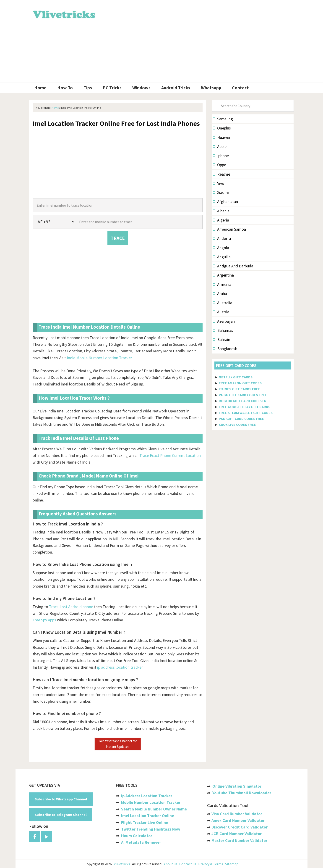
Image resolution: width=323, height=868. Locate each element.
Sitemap (232, 864)
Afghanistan (225, 202)
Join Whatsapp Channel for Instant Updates (118, 744)
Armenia (222, 284)
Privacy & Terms (211, 864)
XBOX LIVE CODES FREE (237, 425)
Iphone (221, 156)
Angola (221, 248)
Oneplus (222, 128)
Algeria (221, 220)
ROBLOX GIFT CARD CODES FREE (245, 401)
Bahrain (222, 339)
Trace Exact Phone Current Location (170, 455)
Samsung (223, 119)
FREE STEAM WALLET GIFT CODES (246, 413)
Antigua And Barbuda (233, 266)
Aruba (220, 294)
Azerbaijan (224, 321)
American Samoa (229, 229)
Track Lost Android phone (71, 607)
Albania (221, 211)
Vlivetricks (63, 14)
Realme (222, 174)
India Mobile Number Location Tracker (99, 358)
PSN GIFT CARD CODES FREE (241, 419)
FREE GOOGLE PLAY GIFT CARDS (245, 407)
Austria (221, 312)
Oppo (220, 165)
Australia (223, 303)
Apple (220, 146)
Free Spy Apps (44, 620)
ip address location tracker (120, 667)
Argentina (223, 275)
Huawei (221, 137)
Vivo (219, 183)
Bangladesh (225, 349)
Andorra (222, 238)
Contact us (188, 864)
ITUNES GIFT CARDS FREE (240, 389)
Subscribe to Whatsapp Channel (61, 799)
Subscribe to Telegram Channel (61, 815)
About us (170, 864)
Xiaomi (221, 192)
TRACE (118, 238)
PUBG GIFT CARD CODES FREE (243, 395)
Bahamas (223, 330)
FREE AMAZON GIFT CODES (240, 383)
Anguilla (222, 257)
